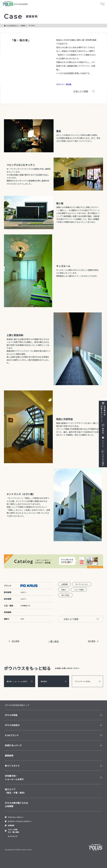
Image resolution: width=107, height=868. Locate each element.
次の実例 (93, 641)
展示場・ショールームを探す (20, 681)
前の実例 (14, 641)
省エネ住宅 (65, 595)
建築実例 (23, 25)
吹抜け (64, 590)
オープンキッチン (82, 584)
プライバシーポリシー (16, 817)
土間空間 (65, 584)
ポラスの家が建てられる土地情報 (16, 805)
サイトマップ (13, 836)
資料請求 (53, 681)
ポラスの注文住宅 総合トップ (17, 705)
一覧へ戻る (54, 641)
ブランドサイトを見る (87, 681)
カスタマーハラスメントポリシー (20, 821)
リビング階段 (79, 590)
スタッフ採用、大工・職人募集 (13, 831)
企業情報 (11, 825)
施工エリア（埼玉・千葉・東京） (15, 791)
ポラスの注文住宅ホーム (12, 25)
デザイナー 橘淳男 (64, 84)
